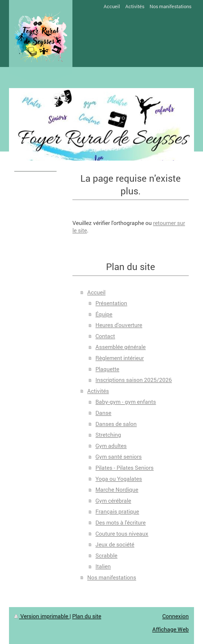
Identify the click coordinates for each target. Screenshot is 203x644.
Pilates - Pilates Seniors (124, 468)
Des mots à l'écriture (121, 522)
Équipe (104, 314)
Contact (105, 336)
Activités (98, 391)
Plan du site (87, 616)
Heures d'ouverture (119, 325)
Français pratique (117, 511)
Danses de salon (116, 424)
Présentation (111, 303)
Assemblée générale (121, 347)
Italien (103, 566)
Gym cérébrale (113, 501)
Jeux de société (115, 544)
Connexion (176, 616)
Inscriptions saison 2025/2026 (134, 380)
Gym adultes (111, 446)
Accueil (96, 292)
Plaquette (107, 369)
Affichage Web (170, 629)
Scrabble (106, 555)
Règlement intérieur (120, 358)
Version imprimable (42, 616)
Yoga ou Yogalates (119, 479)
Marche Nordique (117, 489)
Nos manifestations (112, 577)
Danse (103, 413)
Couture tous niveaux (122, 534)
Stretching (108, 435)
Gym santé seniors (119, 456)
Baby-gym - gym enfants (126, 402)
